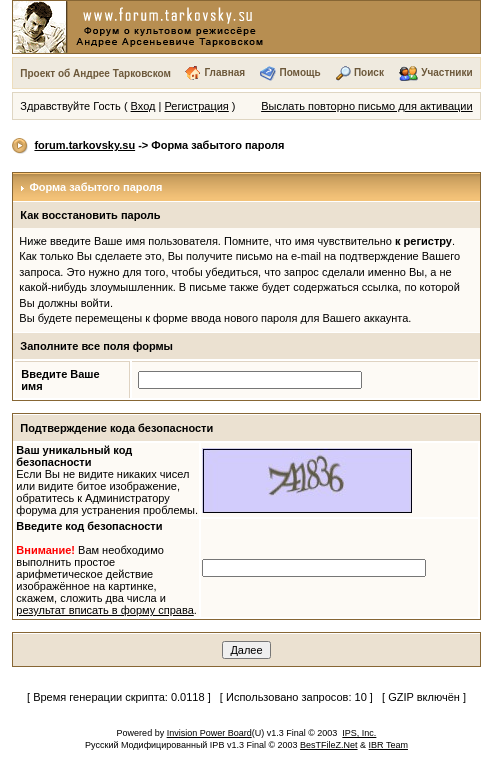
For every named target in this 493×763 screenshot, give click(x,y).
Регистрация (196, 106)
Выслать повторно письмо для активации (367, 106)
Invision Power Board (209, 733)
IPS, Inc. (359, 733)
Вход (143, 106)
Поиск (369, 72)
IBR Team (388, 745)
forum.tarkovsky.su (84, 145)
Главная (224, 72)
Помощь (299, 72)
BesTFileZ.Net (329, 745)
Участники (446, 72)
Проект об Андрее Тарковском (95, 73)
